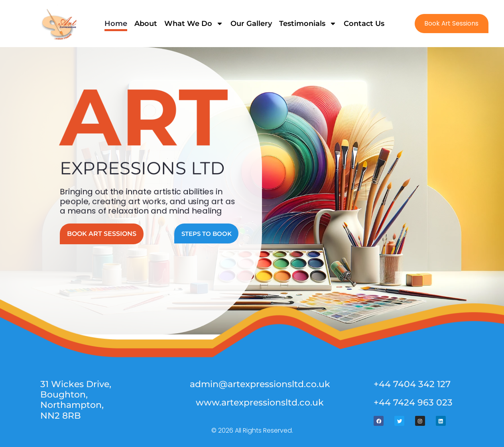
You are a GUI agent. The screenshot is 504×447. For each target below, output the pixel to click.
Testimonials (307, 24)
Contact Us (364, 24)
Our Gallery (251, 24)
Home (115, 24)
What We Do (193, 24)
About (145, 24)
